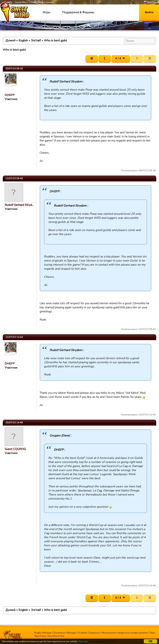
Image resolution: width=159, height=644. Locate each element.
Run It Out (59, 636)
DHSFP (10, 95)
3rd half (36, 41)
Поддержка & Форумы (78, 12)
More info (89, 642)
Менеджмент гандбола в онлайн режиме (125, 633)
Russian (150, 2)
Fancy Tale (46, 636)
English (23, 41)
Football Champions (89, 633)
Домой (10, 41)
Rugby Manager (43, 633)
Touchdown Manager (65, 633)
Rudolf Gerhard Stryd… (19, 205)
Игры (46, 12)
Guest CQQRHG (15, 449)
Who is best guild (55, 41)
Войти (149, 12)
